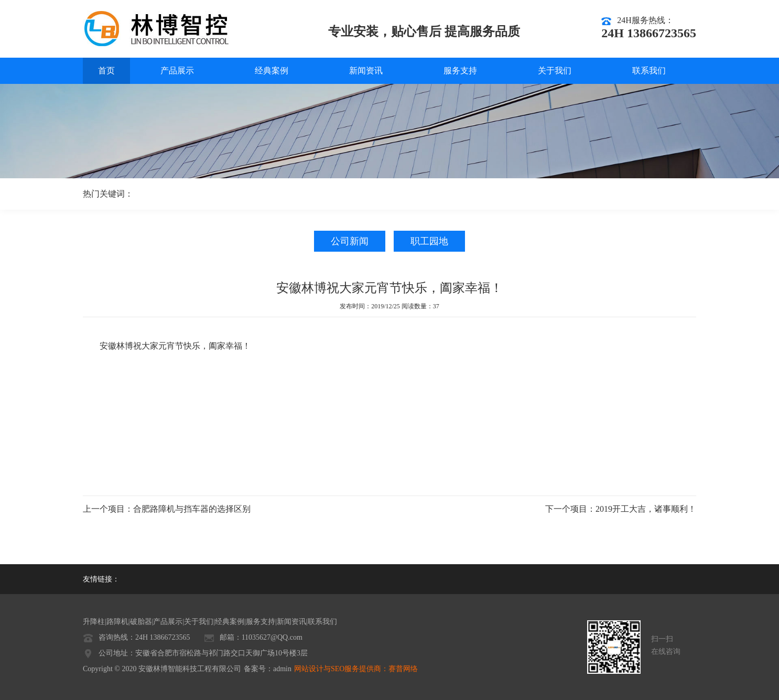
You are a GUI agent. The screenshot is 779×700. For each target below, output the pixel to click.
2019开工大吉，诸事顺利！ (646, 509)
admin (282, 669)
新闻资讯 (366, 71)
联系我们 (649, 71)
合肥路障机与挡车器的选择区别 (192, 509)
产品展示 (177, 71)
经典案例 (272, 71)
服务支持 (460, 71)
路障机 (117, 622)
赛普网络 (403, 669)
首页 (106, 71)
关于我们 (555, 71)
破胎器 (141, 622)
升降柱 (94, 622)
